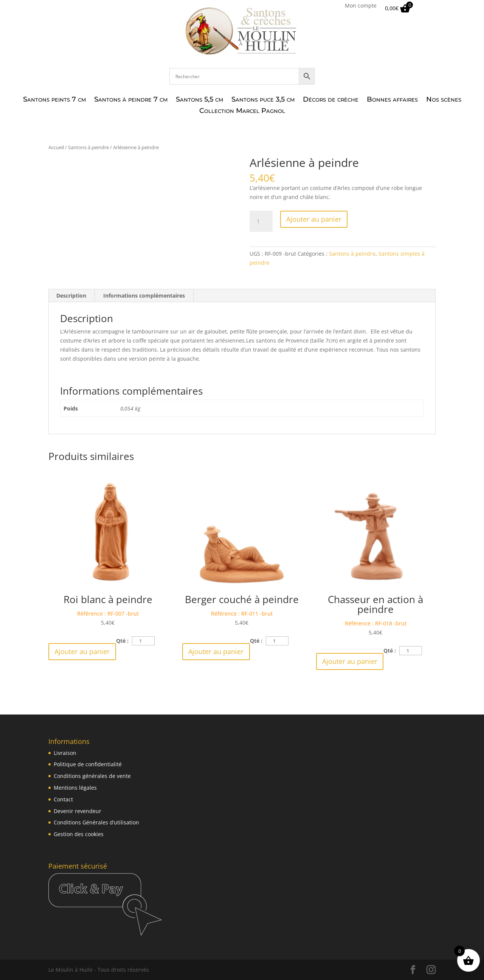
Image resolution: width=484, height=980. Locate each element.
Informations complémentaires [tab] (144, 296)
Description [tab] (71, 296)
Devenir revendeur (78, 811)
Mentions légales (75, 788)
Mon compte (361, 6)
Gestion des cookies (79, 834)
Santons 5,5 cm (199, 100)
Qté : (122, 641)
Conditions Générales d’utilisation (96, 822)
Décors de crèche (331, 100)
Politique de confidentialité (88, 764)
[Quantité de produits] (261, 221)
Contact (63, 799)
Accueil (56, 147)
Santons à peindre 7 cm (131, 100)
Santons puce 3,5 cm (263, 100)
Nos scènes (444, 100)
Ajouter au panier (314, 219)
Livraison (65, 753)
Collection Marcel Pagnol (242, 111)
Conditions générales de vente (92, 776)
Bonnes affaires (392, 100)
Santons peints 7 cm (54, 100)
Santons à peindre (88, 147)
